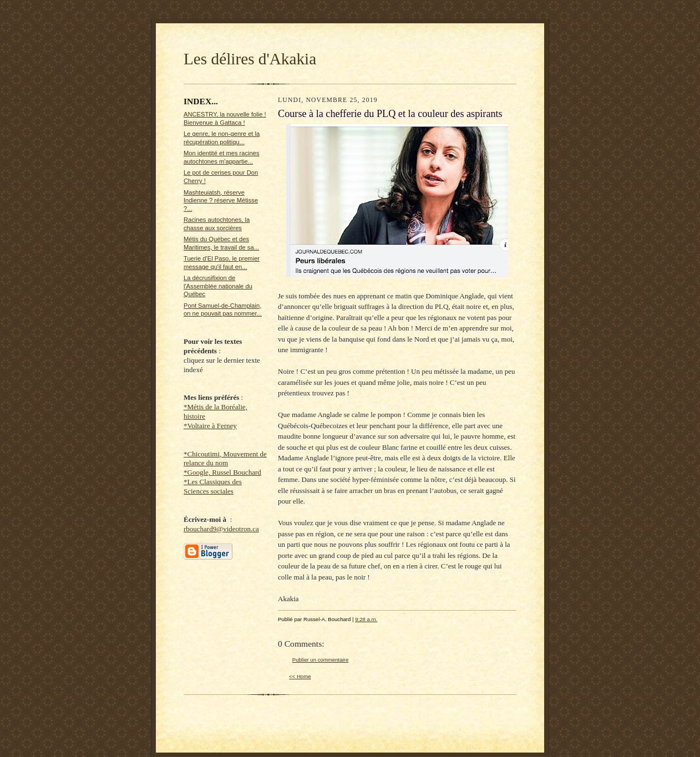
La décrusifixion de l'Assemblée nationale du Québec (218, 286)
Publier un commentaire (320, 660)
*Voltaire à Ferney (210, 426)
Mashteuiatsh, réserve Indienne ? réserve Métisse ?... (221, 200)
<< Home (300, 676)
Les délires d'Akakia (250, 59)
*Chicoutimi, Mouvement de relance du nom (225, 459)
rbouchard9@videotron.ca (221, 529)
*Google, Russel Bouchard (222, 472)
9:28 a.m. (366, 619)
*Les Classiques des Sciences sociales (213, 486)
